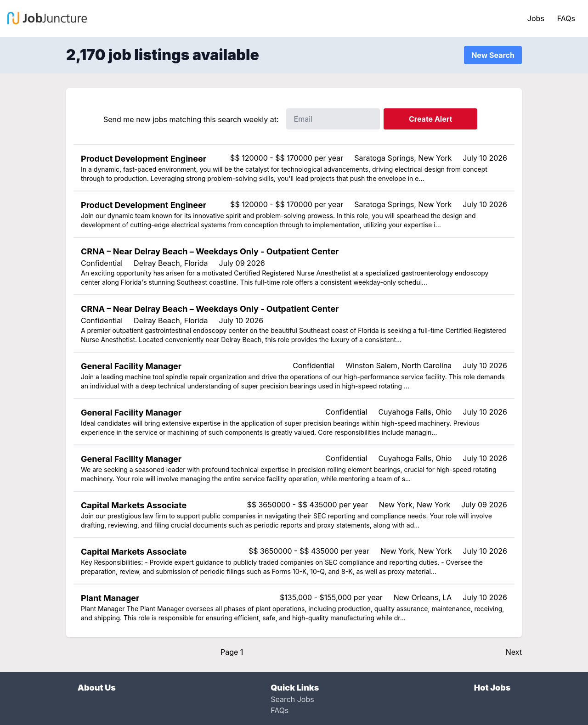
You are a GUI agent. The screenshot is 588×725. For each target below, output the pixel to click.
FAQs (566, 18)
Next (514, 652)
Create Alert (430, 119)
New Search (493, 55)
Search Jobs (292, 699)
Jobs (536, 18)
